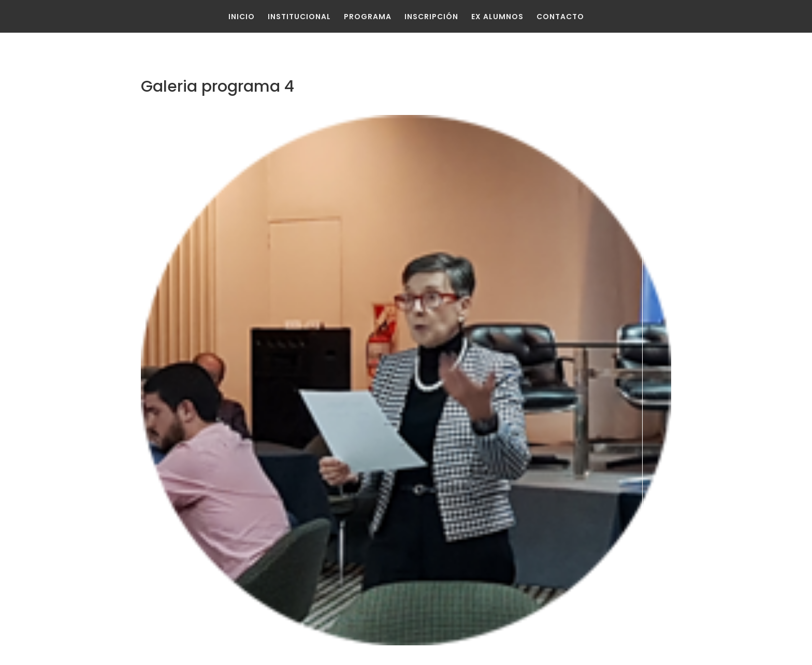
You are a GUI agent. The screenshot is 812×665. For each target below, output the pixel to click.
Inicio (242, 17)
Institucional (299, 17)
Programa (368, 17)
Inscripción (431, 17)
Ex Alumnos (497, 17)
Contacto (560, 17)
